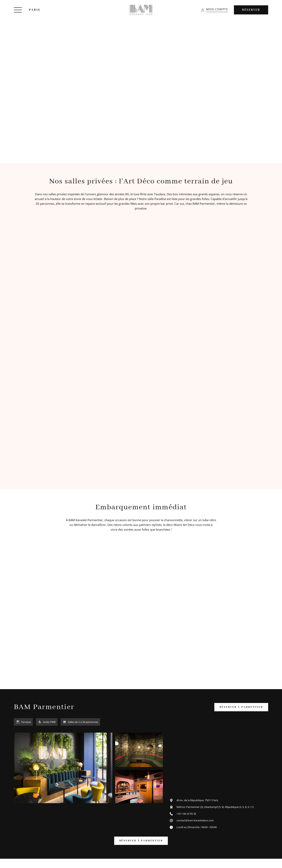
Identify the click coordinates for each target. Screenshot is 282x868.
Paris (35, 10)
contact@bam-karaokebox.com (195, 820)
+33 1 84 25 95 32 (186, 814)
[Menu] (18, 10)
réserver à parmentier (241, 707)
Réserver (251, 10)
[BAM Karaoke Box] (141, 10)
